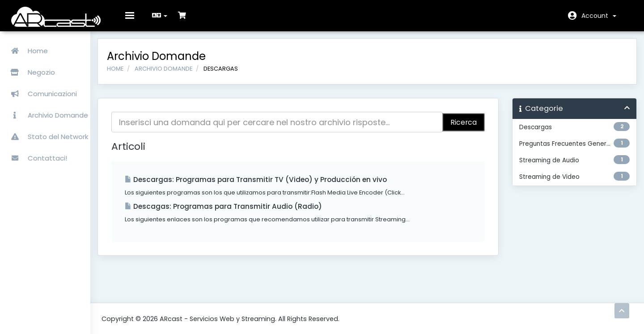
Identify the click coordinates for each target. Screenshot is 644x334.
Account (599, 16)
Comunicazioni (41, 89)
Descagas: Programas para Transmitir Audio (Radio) (251, 213)
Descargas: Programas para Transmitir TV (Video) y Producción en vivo (284, 186)
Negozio (53, 68)
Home (27, 46)
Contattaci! (36, 154)
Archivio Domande (47, 111)
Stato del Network (47, 132)
